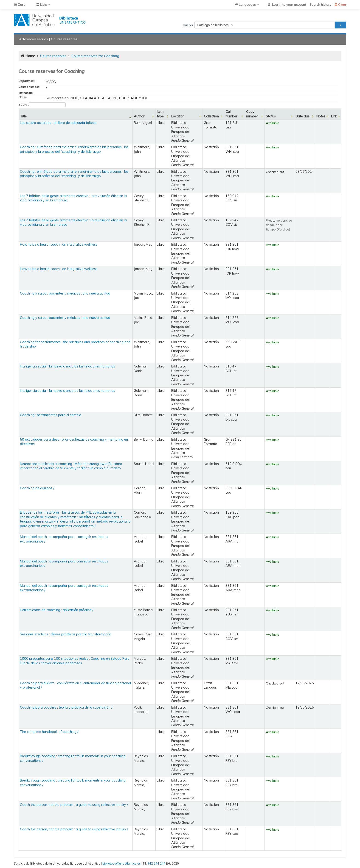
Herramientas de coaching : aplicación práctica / (57, 610)
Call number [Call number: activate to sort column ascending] (231, 114)
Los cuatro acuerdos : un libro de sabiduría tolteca (58, 123)
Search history (320, 5)
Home (30, 56)
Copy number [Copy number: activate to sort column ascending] (252, 114)
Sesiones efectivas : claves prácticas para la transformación (66, 634)
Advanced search (34, 39)
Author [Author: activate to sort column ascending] (139, 116)
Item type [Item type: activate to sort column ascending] (160, 114)
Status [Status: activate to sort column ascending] (271, 116)
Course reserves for (95, 56)
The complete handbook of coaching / (49, 732)
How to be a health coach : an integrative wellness (59, 245)
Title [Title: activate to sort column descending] (23, 116)
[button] (19, 5)
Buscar (188, 25)
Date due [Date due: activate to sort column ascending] (302, 116)
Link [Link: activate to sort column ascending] (334, 116)
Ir (340, 25)
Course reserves (64, 39)
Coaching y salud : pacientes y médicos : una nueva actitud (65, 293)
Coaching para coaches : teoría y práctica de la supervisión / (66, 707)
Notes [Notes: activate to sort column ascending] (321, 116)
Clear (340, 5)
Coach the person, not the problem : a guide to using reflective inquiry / (74, 805)
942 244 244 (156, 863)
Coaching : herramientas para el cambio (51, 415)
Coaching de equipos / (37, 488)
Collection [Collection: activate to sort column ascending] (211, 116)
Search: (42, 105)
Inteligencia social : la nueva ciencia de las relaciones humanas (67, 366)
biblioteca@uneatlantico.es (122, 863)
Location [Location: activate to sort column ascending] (178, 116)
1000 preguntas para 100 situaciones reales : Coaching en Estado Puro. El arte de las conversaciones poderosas (75, 661)
